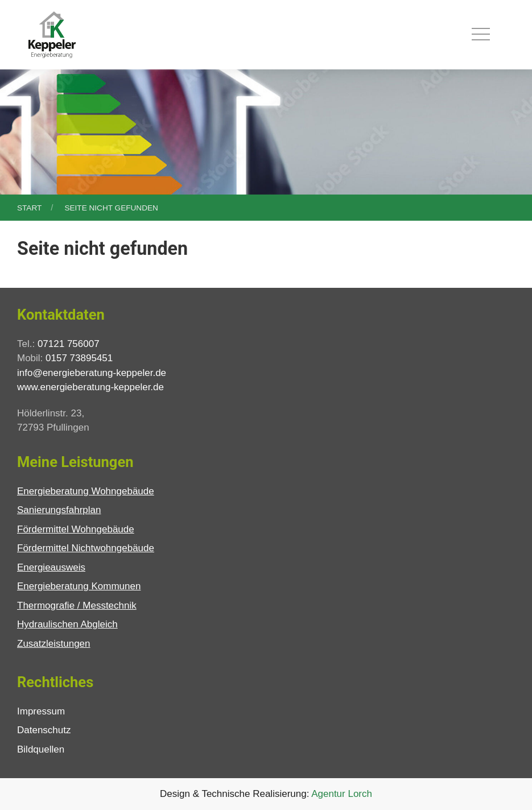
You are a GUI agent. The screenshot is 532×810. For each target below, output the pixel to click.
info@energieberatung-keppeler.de (92, 373)
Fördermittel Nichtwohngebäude (86, 548)
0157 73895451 (79, 358)
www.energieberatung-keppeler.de (90, 387)
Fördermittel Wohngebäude (76, 529)
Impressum (41, 711)
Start (29, 208)
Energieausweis (51, 567)
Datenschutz (44, 730)
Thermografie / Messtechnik (77, 606)
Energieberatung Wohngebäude (86, 491)
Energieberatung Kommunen (79, 586)
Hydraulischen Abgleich (67, 624)
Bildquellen (41, 749)
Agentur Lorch (342, 794)
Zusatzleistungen (54, 644)
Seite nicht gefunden (111, 208)
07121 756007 (69, 344)
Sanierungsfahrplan (59, 510)
